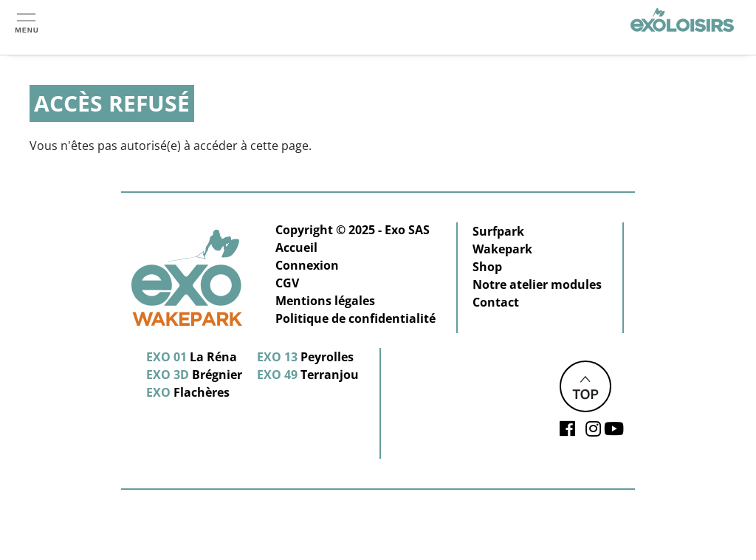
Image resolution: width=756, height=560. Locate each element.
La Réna (192, 357)
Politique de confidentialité (355, 318)
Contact (496, 302)
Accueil (296, 247)
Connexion (307, 265)
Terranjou (308, 375)
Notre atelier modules (537, 284)
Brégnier (194, 375)
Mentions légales (325, 301)
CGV (287, 283)
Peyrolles (305, 357)
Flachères (188, 392)
